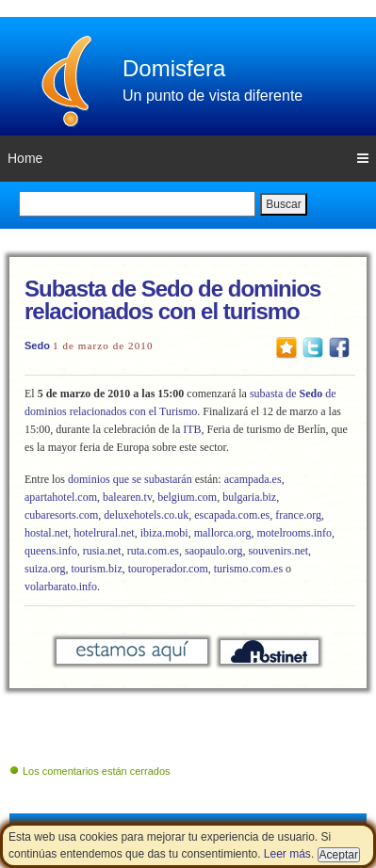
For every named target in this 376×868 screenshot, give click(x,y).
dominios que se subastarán (130, 479)
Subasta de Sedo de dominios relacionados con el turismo (172, 300)
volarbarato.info (61, 587)
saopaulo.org (213, 551)
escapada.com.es (232, 515)
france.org (298, 515)
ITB (192, 429)
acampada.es (253, 479)
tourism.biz (96, 569)
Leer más (287, 854)
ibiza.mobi (164, 533)
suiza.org (45, 569)
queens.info (51, 551)
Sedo (37, 346)
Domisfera (174, 68)
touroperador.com (168, 569)
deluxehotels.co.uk (146, 515)
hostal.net (46, 533)
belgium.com (187, 497)
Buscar (283, 204)
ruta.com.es (152, 551)
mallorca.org (223, 533)
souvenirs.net (278, 551)
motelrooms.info (294, 533)
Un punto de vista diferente (213, 96)
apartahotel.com (61, 497)
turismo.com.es (248, 569)
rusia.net (102, 551)
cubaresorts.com (61, 515)
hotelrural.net (104, 533)
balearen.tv (127, 497)
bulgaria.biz (249, 497)
